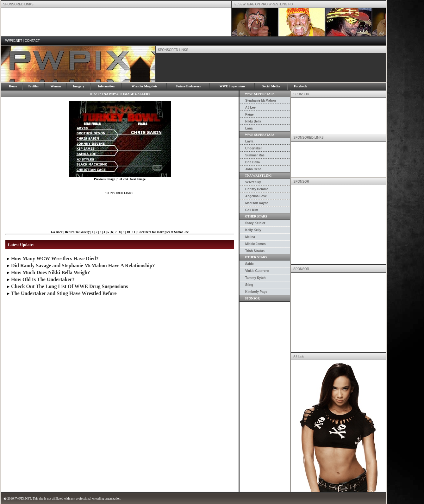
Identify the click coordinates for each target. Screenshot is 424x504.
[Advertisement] (116, 22)
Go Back (57, 232)
